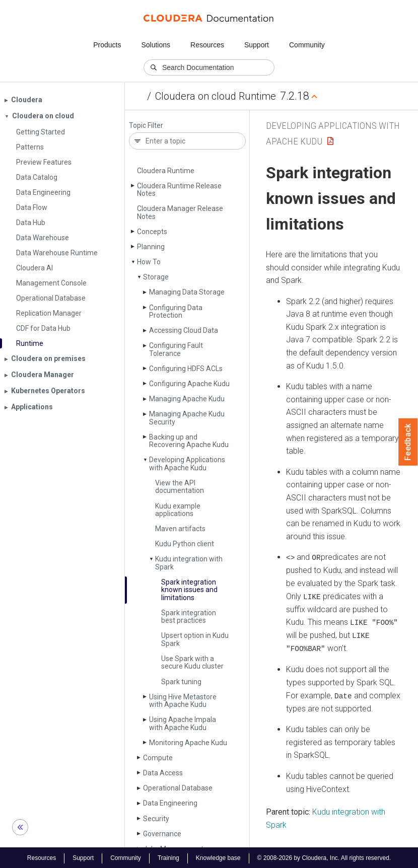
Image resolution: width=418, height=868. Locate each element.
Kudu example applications (178, 510)
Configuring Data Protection (176, 311)
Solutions (156, 45)
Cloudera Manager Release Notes (180, 212)
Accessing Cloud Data (184, 330)
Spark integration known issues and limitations (189, 590)
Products (107, 45)
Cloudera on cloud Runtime (216, 96)
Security (156, 819)
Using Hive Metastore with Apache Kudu (183, 701)
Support (257, 45)
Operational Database (178, 788)
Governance (162, 834)
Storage (156, 277)
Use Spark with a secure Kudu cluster (192, 662)
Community (307, 45)
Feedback (408, 442)
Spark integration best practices (189, 617)
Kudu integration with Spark (189, 563)
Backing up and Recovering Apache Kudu (189, 441)
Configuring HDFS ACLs (186, 369)
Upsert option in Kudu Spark (195, 639)
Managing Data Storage (187, 292)
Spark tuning (181, 682)
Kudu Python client (185, 544)
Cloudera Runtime (166, 171)
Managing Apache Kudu (187, 399)
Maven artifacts (180, 529)
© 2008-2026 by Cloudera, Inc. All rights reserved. (324, 857)
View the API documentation (180, 487)
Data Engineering (170, 803)
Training (168, 857)
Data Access (163, 773)
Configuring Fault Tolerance (176, 349)
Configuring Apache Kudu (189, 384)
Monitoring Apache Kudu (188, 743)
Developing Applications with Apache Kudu (187, 463)
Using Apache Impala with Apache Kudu (183, 723)
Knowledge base (218, 857)
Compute (158, 758)
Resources (207, 45)
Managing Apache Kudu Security (187, 418)
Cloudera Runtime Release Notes (179, 190)
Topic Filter (146, 126)
